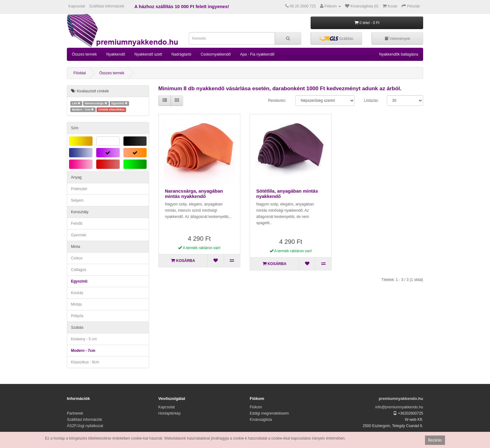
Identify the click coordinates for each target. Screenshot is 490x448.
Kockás (77, 293)
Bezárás (435, 440)
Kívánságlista (261, 420)
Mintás (76, 304)
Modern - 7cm (83, 110)
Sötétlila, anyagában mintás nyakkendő (287, 194)
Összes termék (84, 54)
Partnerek (75, 413)
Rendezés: (277, 101)
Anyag (76, 177)
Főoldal (80, 73)
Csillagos (79, 270)
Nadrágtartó (181, 54)
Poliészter (79, 189)
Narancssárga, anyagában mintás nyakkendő (194, 194)
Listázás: (371, 101)
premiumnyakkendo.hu (401, 399)
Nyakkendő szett (148, 54)
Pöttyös (77, 316)
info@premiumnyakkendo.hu (399, 407)
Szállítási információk (107, 6)
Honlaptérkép (170, 413)
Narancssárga (96, 103)
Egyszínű (120, 103)
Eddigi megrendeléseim (269, 413)
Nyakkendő (116, 54)
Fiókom (256, 407)
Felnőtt (77, 224)
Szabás (77, 327)
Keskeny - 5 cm (84, 339)
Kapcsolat (77, 6)
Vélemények (397, 39)
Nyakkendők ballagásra (399, 54)
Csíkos (77, 258)
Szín (75, 128)
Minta (75, 247)
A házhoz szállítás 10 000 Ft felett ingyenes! (182, 7)
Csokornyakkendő (216, 54)
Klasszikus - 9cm (85, 362)
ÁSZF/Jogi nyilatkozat (85, 426)
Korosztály (80, 212)
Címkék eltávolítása (112, 110)
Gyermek (79, 235)
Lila (76, 103)
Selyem (77, 200)
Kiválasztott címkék (90, 91)
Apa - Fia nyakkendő (257, 54)
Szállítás (337, 38)
